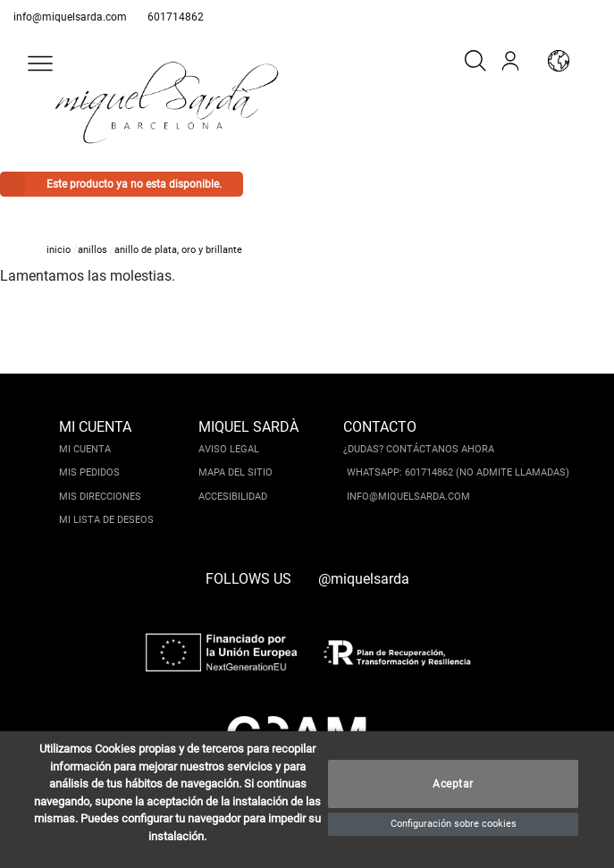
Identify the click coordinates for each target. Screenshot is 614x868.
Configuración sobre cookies (454, 824)
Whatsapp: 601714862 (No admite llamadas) (458, 472)
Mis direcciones (100, 497)
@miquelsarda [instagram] (364, 579)
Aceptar (453, 784)
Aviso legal (229, 449)
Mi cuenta (85, 449)
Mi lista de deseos (106, 520)
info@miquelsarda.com (70, 17)
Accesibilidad (233, 497)
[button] (40, 63)
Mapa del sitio (236, 472)
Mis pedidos (89, 472)
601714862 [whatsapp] (176, 17)
